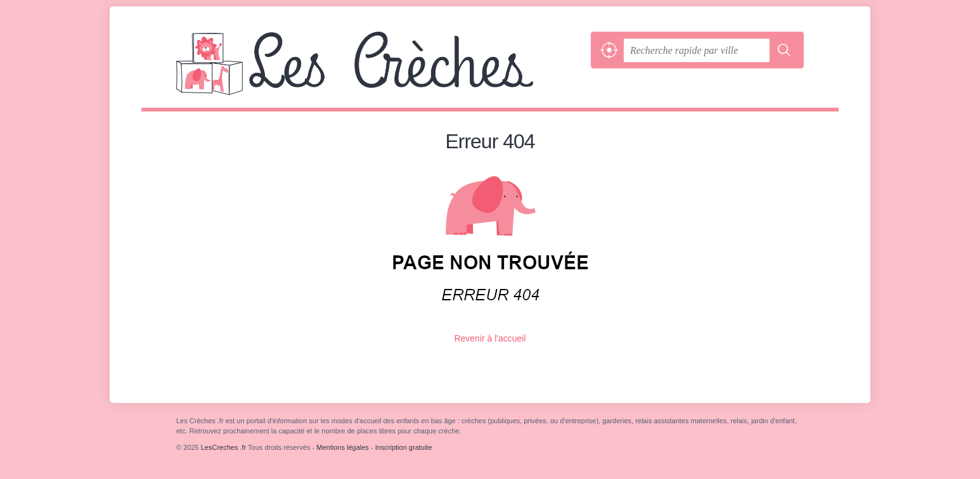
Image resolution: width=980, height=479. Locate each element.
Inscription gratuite (404, 447)
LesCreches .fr (380, 70)
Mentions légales (343, 447)
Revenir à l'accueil (490, 338)
